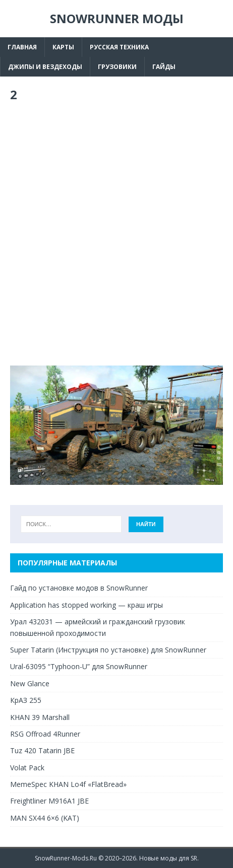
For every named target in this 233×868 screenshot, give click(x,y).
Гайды (164, 67)
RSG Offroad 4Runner (45, 734)
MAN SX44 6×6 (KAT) (45, 818)
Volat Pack (27, 768)
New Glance (30, 683)
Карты (63, 47)
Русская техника (119, 47)
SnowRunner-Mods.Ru (66, 858)
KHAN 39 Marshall (40, 717)
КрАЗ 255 (26, 700)
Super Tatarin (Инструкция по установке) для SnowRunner (108, 650)
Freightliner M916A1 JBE (49, 801)
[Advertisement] (116, 234)
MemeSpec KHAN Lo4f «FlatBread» (68, 784)
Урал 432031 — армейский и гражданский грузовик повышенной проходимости (98, 627)
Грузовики (117, 67)
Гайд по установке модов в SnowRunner (79, 588)
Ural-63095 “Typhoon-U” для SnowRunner (79, 666)
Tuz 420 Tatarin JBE (42, 750)
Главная (22, 47)
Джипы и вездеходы (45, 67)
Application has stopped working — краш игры (86, 605)
